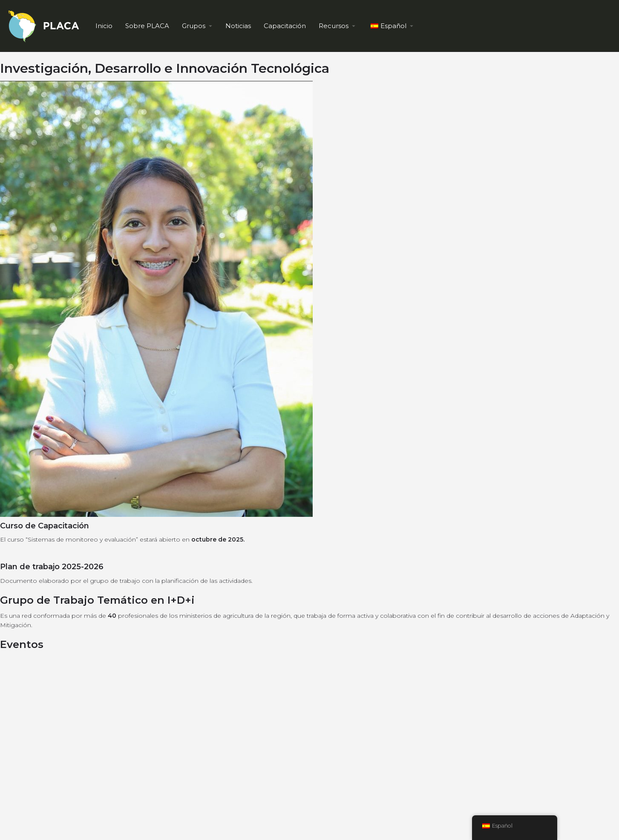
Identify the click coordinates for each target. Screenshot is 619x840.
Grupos (194, 26)
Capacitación (285, 26)
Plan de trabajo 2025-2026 (52, 567)
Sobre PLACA (147, 26)
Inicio (104, 26)
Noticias (238, 26)
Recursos (334, 26)
